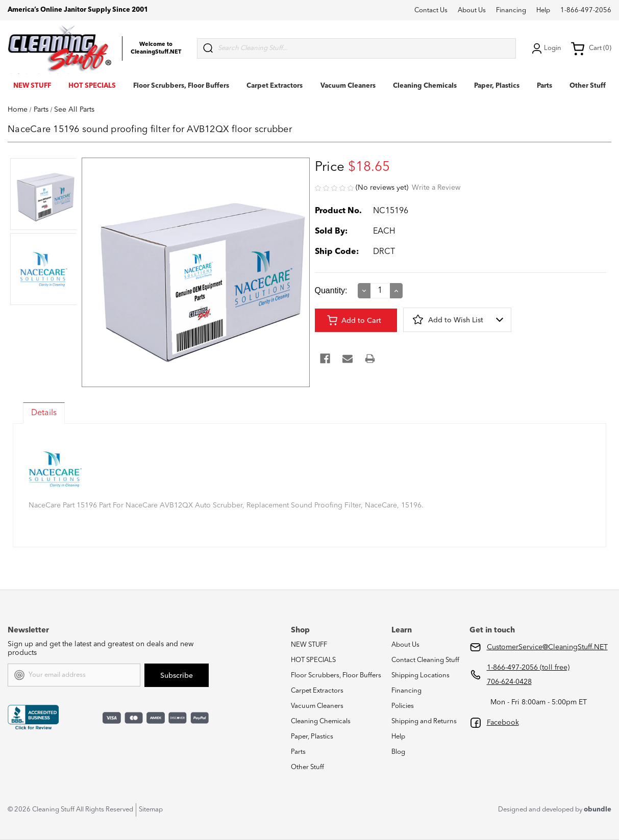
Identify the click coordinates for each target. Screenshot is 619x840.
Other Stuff (588, 86)
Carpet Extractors (275, 86)
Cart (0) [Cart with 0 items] (591, 48)
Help (543, 10)
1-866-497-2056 (586, 10)
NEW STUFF (32, 86)
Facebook (503, 723)
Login (546, 48)
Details (44, 413)
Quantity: (331, 290)
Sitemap (151, 810)
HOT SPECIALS (92, 86)
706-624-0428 (509, 682)
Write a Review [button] (436, 188)
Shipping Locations (420, 676)
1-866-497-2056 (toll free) (528, 668)
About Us (472, 10)
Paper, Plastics (497, 86)
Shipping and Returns (424, 721)
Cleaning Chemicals (425, 86)
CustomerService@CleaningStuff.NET (547, 647)
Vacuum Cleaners (348, 86)
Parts (544, 86)
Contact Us (431, 10)
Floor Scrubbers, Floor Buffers (181, 86)
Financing (511, 10)
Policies (403, 706)
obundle (598, 810)
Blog (398, 752)
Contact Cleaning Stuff (425, 660)
